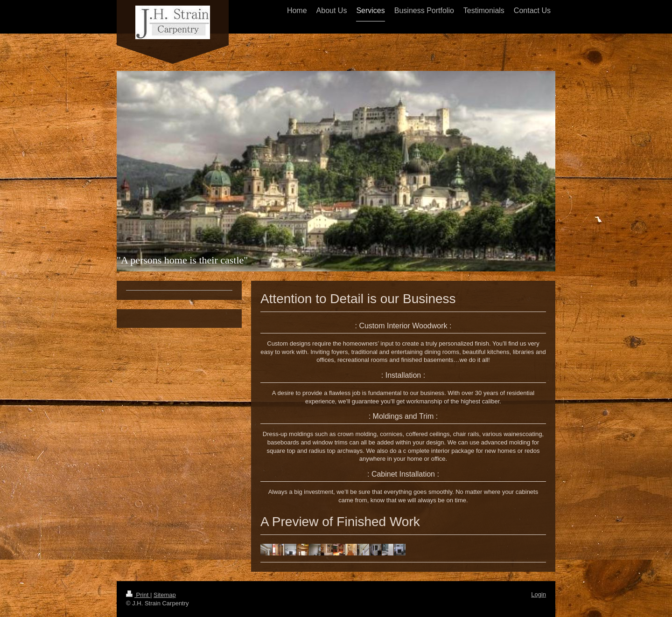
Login (539, 594)
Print (138, 595)
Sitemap (165, 595)
